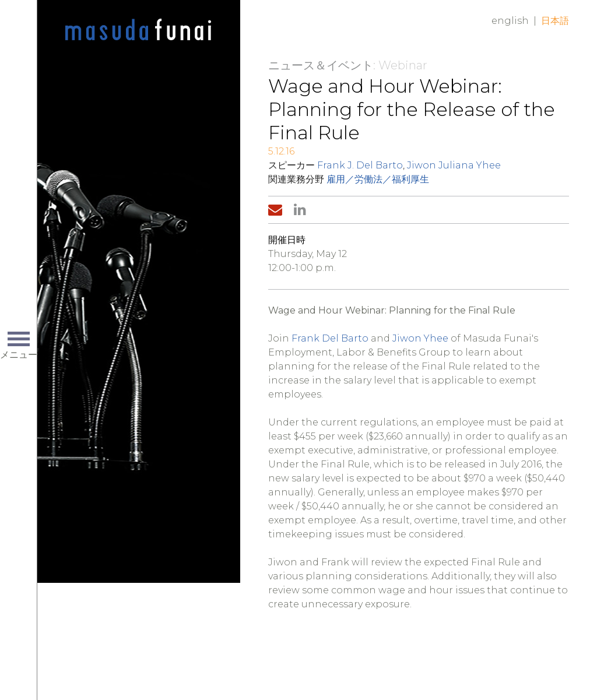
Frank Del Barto (330, 338)
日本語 (555, 21)
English (510, 21)
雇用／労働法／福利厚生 (378, 179)
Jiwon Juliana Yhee (454, 165)
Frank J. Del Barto (360, 165)
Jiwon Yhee (420, 338)
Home (138, 30)
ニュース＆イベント (321, 65)
